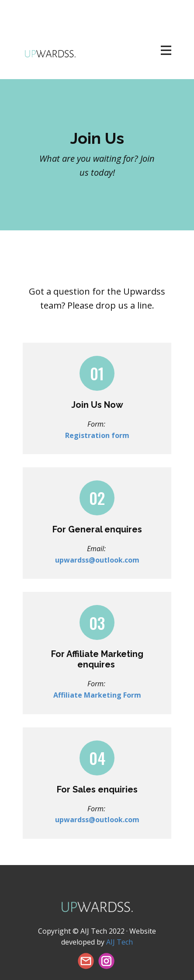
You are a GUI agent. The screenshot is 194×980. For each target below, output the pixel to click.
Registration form (97, 435)
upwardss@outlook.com (97, 560)
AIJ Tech (120, 942)
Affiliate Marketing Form (97, 695)
